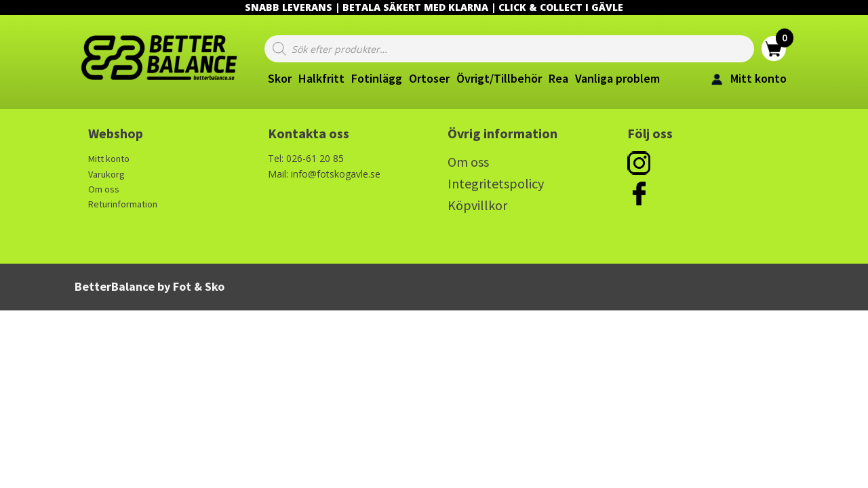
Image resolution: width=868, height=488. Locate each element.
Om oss (104, 189)
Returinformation (123, 204)
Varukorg (106, 174)
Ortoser (429, 78)
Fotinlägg (377, 78)
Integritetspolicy (496, 183)
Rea (558, 78)
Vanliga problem (617, 78)
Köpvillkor (477, 205)
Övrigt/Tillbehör (499, 78)
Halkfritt (321, 78)
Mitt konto (109, 159)
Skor (280, 78)
